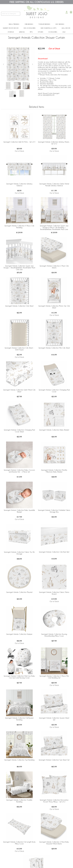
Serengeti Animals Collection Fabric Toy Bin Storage (19, 553)
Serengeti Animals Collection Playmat (19, 592)
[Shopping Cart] (71, 12)
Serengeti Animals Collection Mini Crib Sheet (54, 348)
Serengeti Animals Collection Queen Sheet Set (54, 719)
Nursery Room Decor (11, 28)
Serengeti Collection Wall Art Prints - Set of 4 (19, 142)
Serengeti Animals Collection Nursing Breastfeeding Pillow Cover (54, 635)
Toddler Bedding (44, 24)
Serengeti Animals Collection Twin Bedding (19, 760)
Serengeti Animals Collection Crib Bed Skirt (54, 552)
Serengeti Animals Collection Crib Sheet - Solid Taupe (19, 349)
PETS (31, 32)
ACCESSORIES (53, 32)
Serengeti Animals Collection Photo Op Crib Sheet (54, 307)
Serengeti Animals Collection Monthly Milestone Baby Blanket (54, 471)
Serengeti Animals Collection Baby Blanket (54, 430)
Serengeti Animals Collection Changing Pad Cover (54, 391)
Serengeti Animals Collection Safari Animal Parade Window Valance (54, 185)
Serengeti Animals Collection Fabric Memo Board (54, 593)
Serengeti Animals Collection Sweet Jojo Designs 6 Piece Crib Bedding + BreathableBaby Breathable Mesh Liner (54, 228)
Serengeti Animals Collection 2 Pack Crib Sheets (54, 267)
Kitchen (40, 32)
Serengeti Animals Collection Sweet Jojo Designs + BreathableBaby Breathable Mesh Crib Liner (19, 268)
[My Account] (67, 12)
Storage (11, 32)
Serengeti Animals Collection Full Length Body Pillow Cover (19, 843)
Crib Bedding (29, 24)
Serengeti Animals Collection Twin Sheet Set (54, 760)
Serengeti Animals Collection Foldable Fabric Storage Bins (54, 511)
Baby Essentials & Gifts (49, 28)
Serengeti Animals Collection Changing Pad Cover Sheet (19, 431)
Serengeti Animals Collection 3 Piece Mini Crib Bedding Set (54, 677)
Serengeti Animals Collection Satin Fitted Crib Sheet (19, 391)
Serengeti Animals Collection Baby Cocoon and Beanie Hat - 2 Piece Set (19, 471)
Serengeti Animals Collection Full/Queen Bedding (19, 719)
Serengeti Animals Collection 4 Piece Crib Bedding (19, 227)
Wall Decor (66, 28)
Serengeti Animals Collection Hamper (19, 634)
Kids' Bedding (60, 24)
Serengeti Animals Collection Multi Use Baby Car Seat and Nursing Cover (19, 677)
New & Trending (14, 24)
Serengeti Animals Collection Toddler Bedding (19, 801)
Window (22, 32)
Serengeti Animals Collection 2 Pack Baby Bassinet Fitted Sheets (54, 843)
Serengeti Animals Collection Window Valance (19, 185)
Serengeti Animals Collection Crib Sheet (19, 306)
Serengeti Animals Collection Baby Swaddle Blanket (19, 511)
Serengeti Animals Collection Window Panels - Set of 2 (54, 143)
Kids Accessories (30, 28)
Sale (64, 32)
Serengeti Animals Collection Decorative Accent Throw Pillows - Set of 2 (54, 801)
